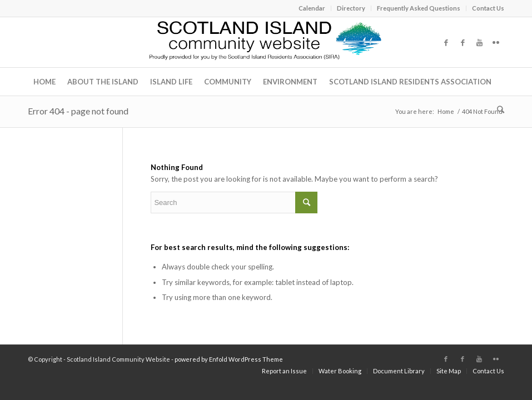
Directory (351, 8)
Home (446, 111)
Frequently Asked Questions (419, 8)
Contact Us (488, 8)
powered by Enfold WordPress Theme (229, 359)
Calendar (312, 8)
